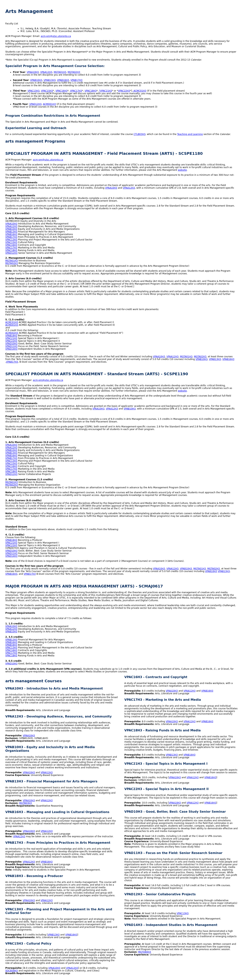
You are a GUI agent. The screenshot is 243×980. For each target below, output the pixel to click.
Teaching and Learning (190, 134)
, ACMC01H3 (139, 91)
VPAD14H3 (11, 349)
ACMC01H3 (12, 322)
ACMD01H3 (49, 104)
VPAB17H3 (76, 80)
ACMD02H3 (12, 333)
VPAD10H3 (11, 344)
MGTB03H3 (26, 803)
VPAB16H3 (63, 80)
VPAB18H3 (11, 336)
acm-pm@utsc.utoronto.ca (56, 36)
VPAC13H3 (34, 91)
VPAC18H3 (91, 91)
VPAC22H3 (124, 91)
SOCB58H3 (12, 971)
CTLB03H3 (139, 134)
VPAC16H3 (61, 91)
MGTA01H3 (60, 72)
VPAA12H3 (46, 72)
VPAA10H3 (33, 72)
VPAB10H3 (36, 80)
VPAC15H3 (47, 91)
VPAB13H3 (50, 80)
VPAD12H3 (35, 104)
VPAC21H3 (11, 338)
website (182, 170)
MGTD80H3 (145, 952)
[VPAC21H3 (106, 91)
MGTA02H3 (74, 72)
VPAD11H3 (11, 346)
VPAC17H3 (76, 91)
